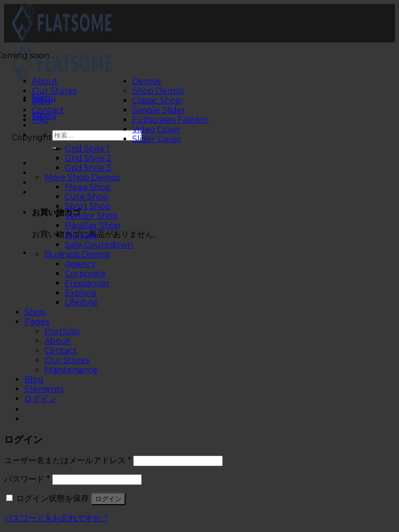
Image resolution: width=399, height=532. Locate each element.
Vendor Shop (91, 216)
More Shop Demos (82, 177)
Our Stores (54, 91)
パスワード (27, 479)
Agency (80, 264)
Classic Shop (157, 100)
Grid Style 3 (88, 168)
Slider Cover (157, 139)
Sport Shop (88, 206)
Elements (44, 389)
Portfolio (62, 331)
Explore (81, 293)
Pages (37, 322)
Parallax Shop (93, 226)
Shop (35, 312)
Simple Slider (159, 110)
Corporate (85, 274)
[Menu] (44, 98)
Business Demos (77, 254)
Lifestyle (81, 302)
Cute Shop (87, 197)
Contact (48, 110)
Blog (34, 379)
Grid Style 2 (88, 158)
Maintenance (71, 370)
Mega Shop (88, 187)
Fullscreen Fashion (170, 120)
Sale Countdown (99, 245)
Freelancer (87, 283)
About (57, 341)
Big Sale (81, 235)
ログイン (108, 499)
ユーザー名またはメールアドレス (68, 460)
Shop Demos (158, 91)
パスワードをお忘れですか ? (56, 518)
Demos (146, 81)
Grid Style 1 (87, 149)
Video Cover (156, 129)
